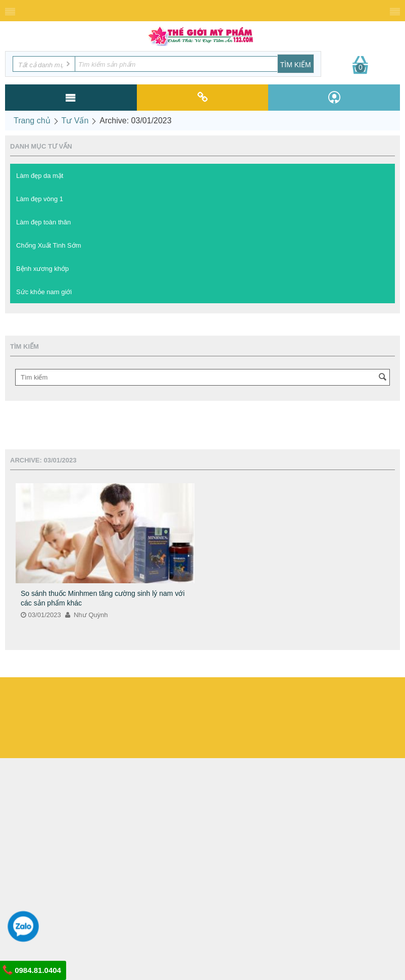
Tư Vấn (75, 121)
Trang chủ (32, 121)
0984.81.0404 (32, 970)
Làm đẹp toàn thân (43, 222)
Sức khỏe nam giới (44, 292)
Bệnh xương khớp (42, 269)
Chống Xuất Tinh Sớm (49, 245)
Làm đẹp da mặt (40, 176)
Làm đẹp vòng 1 (40, 199)
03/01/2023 (41, 615)
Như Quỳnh (87, 615)
